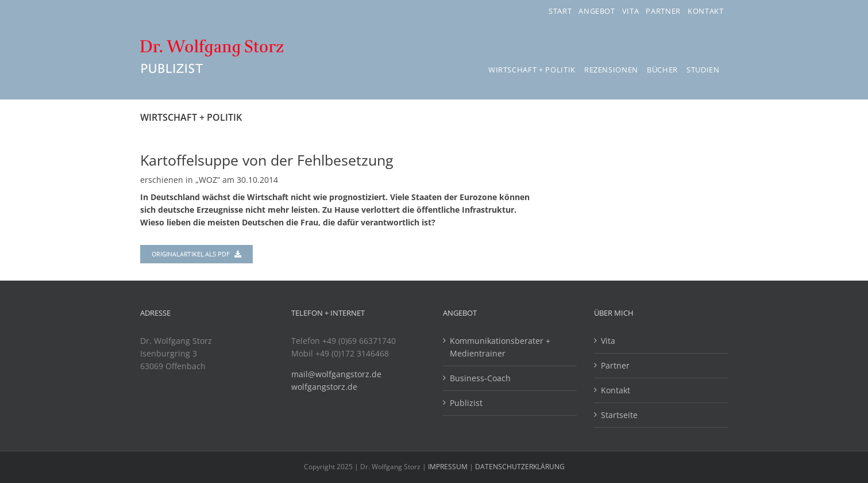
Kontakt (616, 390)
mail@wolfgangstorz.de (336, 374)
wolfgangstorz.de (324, 387)
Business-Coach (480, 378)
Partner (615, 365)
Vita (608, 341)
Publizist (466, 403)
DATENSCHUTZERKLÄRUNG (520, 467)
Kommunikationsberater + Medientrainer (500, 347)
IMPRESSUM (449, 467)
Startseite (619, 415)
